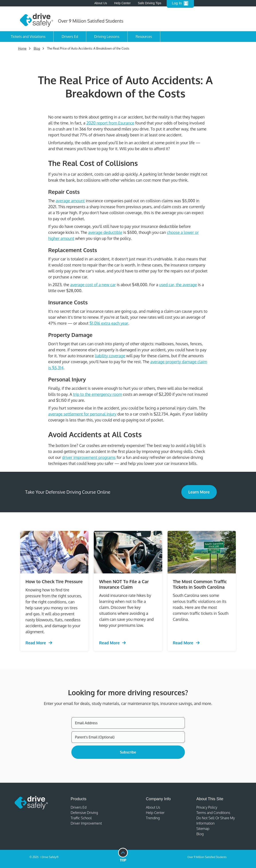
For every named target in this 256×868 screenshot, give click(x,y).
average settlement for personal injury (82, 414)
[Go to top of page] (123, 855)
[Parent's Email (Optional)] (128, 737)
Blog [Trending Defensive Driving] (37, 48)
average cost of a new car (93, 285)
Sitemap (203, 829)
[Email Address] (128, 723)
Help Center (155, 813)
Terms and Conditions (213, 813)
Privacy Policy (207, 807)
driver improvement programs (89, 457)
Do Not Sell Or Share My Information (216, 821)
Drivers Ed (70, 37)
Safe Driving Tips (150, 3)
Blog (200, 834)
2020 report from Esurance (110, 123)
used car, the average (178, 285)
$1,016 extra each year (109, 323)
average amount (70, 201)
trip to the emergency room (98, 394)
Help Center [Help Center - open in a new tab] (122, 3)
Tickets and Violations (28, 37)
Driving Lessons (107, 37)
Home (22, 48)
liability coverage (110, 356)
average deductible (105, 232)
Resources (144, 37)
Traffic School (81, 818)
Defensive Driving (84, 813)
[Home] (37, 19)
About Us (101, 3)
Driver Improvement (86, 823)
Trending (153, 818)
